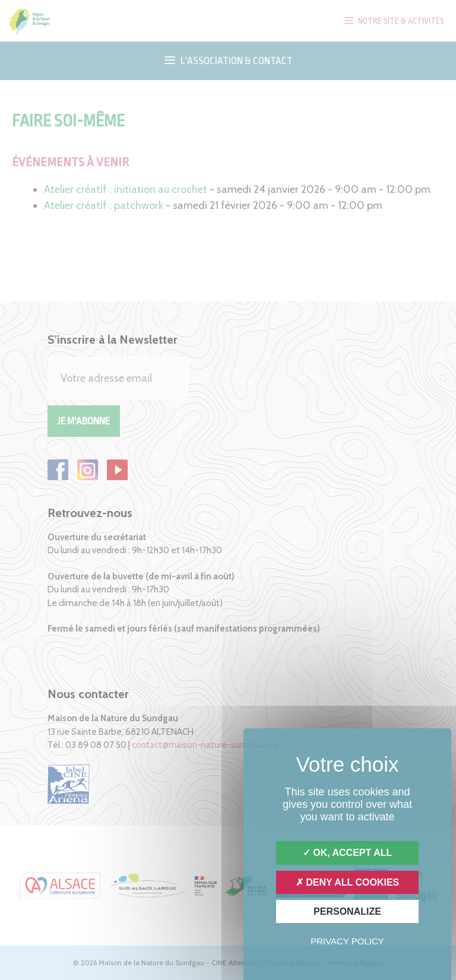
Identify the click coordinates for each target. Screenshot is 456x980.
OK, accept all (347, 853)
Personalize (347, 911)
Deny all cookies (348, 882)
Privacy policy (347, 941)
